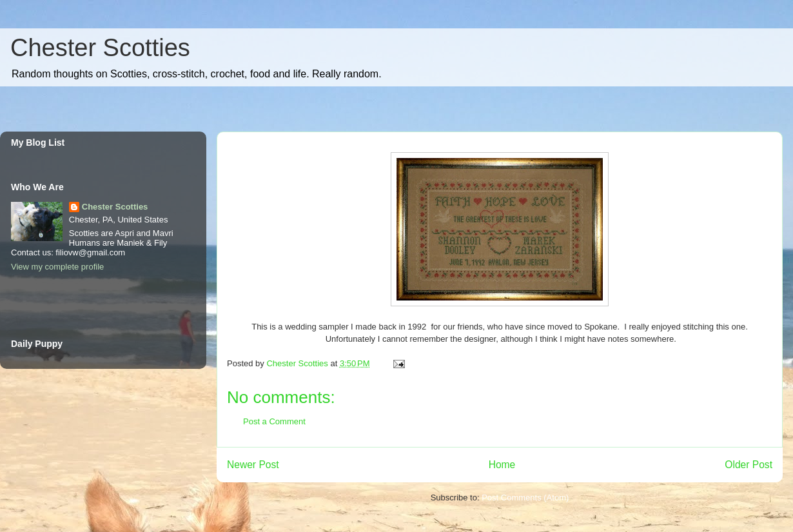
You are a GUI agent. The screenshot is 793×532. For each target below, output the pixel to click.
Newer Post (253, 465)
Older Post (749, 465)
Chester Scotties (100, 48)
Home (502, 465)
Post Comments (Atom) (525, 498)
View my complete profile (57, 267)
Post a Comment (274, 421)
